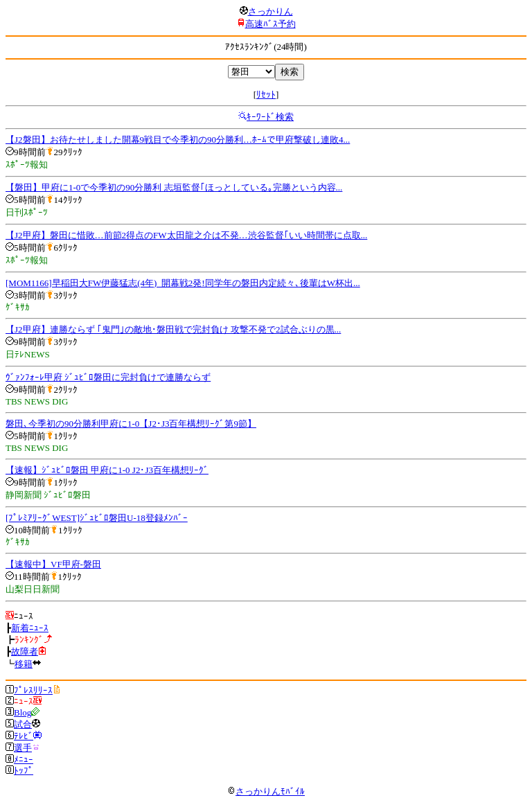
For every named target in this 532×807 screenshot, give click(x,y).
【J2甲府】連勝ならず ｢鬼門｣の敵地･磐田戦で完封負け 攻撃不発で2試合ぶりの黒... (173, 329)
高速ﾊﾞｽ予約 (271, 24)
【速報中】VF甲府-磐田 (53, 564)
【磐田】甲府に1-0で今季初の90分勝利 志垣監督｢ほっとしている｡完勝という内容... (174, 187)
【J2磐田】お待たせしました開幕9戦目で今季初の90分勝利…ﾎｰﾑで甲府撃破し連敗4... (178, 140)
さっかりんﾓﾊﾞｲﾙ (266, 791)
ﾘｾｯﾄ (266, 95)
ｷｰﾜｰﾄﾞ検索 (270, 117)
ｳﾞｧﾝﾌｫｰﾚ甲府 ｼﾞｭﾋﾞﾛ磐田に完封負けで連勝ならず (108, 377)
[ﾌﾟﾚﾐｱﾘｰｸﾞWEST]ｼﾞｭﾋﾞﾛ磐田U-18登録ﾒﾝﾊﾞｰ (97, 518)
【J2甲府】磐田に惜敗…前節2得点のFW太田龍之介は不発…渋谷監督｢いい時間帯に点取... (186, 235)
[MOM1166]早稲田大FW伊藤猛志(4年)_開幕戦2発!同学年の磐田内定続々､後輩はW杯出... (183, 283)
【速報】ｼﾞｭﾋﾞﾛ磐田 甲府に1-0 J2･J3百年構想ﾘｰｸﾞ (107, 470)
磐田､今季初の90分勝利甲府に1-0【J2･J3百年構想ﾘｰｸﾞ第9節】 (131, 424)
